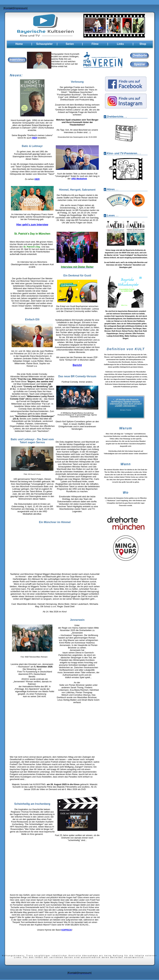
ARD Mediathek (79, 179)
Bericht (77, 366)
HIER (34, 138)
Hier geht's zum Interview (32, 225)
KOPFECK (67, 930)
